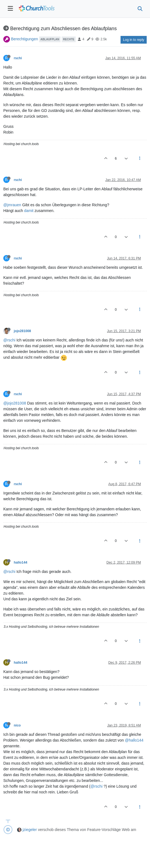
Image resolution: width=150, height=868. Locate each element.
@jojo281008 (15, 403)
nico (17, 725)
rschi (18, 58)
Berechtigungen (24, 39)
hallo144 (21, 562)
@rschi (9, 340)
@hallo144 (134, 740)
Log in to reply (134, 40)
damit (29, 211)
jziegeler (30, 830)
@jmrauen (12, 205)
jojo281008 (22, 331)
